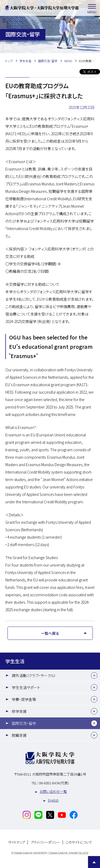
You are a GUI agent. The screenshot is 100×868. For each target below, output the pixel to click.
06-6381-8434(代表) (54, 783)
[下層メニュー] (94, 675)
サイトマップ (17, 842)
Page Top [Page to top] (94, 862)
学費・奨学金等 (24, 699)
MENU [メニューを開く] (92, 8)
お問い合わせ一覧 (53, 791)
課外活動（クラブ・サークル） (34, 675)
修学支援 (19, 711)
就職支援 (19, 735)
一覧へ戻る (50, 633)
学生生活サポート (26, 687)
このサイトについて (79, 842)
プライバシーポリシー (45, 842)
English (53, 800)
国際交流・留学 (24, 723)
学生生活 (15, 661)
